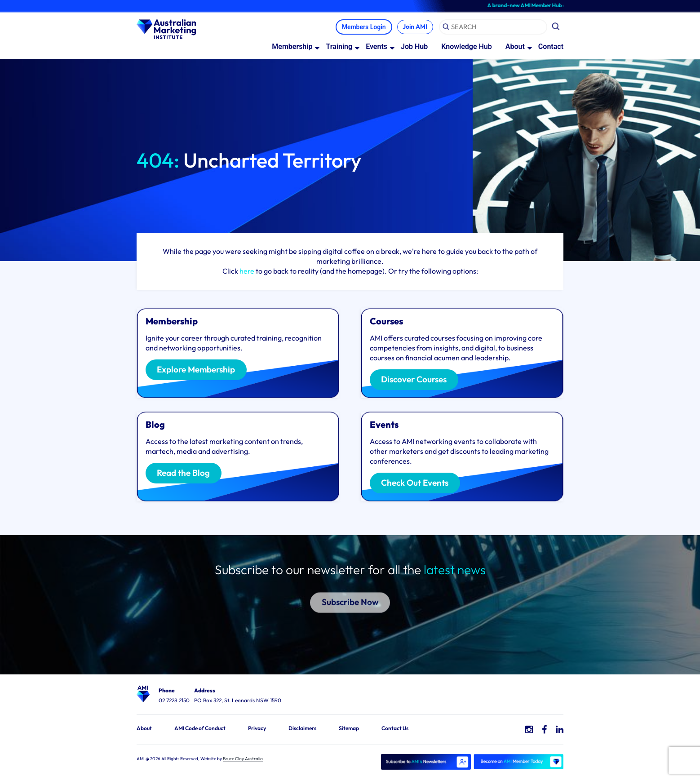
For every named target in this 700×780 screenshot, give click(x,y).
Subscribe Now (350, 587)
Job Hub (414, 46)
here (247, 270)
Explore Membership (196, 370)
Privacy (257, 728)
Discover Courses (414, 380)
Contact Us (395, 728)
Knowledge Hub (467, 46)
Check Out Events (415, 483)
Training (339, 46)
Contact (551, 46)
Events (377, 46)
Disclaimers (302, 728)
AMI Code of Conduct (200, 728)
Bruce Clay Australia (243, 758)
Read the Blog (184, 474)
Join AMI (414, 27)
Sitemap (349, 728)
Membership (292, 46)
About (515, 46)
